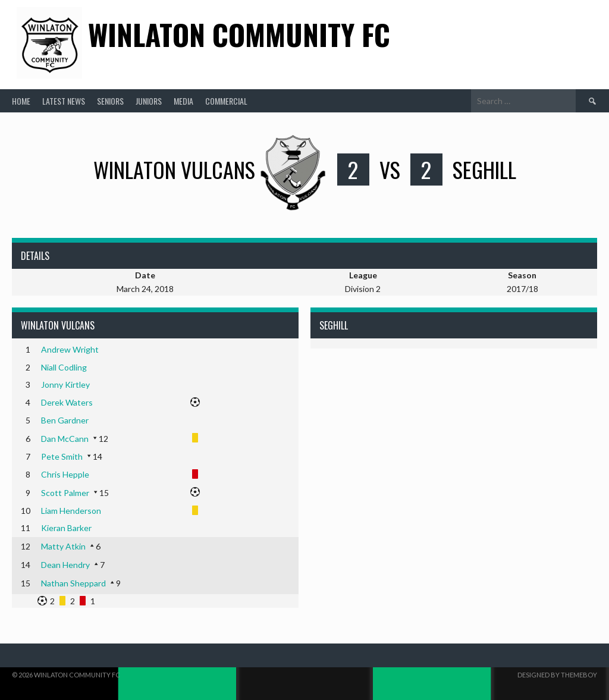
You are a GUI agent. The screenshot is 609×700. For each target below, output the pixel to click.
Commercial (226, 101)
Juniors (149, 101)
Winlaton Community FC (239, 34)
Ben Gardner (65, 420)
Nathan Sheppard (73, 583)
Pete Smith (62, 456)
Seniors (110, 101)
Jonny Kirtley (65, 384)
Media (183, 101)
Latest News (64, 101)
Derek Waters (67, 402)
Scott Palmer (65, 493)
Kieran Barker (66, 528)
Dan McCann (65, 439)
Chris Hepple (65, 474)
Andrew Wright (70, 349)
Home (21, 101)
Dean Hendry (65, 565)
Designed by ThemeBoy (557, 675)
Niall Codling (64, 367)
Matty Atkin (63, 546)
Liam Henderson (71, 511)
